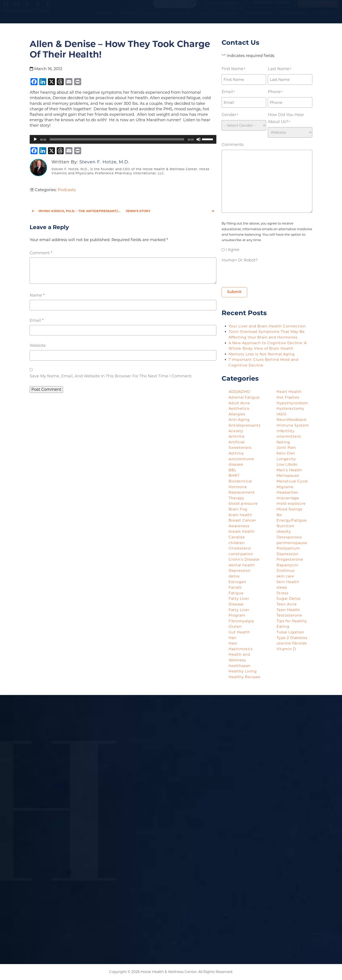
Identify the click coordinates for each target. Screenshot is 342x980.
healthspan (240, 666)
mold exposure (291, 504)
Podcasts (229, 18)
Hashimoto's (241, 649)
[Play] (35, 139)
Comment (41, 253)
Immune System (293, 425)
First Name (233, 69)
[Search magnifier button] (192, 7)
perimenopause (292, 543)
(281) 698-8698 (318, 7)
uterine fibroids (292, 643)
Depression (240, 571)
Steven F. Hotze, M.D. (104, 162)
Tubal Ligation (290, 632)
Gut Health (239, 632)
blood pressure (243, 504)
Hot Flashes (288, 397)
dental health (242, 565)
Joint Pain (286, 448)
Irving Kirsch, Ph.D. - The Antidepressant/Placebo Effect (76, 211)
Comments (233, 145)
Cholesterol (240, 548)
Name (37, 295)
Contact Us (326, 18)
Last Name (280, 69)
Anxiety (236, 431)
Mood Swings (290, 509)
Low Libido (287, 464)
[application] (123, 139)
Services (179, 18)
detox (234, 576)
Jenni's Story (170, 211)
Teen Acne (287, 604)
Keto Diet (286, 453)
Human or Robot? (240, 260)
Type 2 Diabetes (292, 638)
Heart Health (289, 392)
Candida (237, 537)
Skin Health (288, 582)
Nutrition (286, 526)
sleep (282, 587)
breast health (242, 531)
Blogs (205, 18)
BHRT (234, 476)
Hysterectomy (290, 409)
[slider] (117, 139)
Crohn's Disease (244, 559)
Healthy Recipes (245, 677)
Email (37, 320)
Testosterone (289, 615)
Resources (260, 18)
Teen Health (288, 610)
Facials (235, 587)
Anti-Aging (239, 420)
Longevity (286, 459)
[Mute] (198, 139)
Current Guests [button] (220, 7)
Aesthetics (239, 409)
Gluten (235, 627)
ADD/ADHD (239, 392)
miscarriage (288, 498)
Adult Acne (239, 403)
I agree (233, 250)
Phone (275, 92)
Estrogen (238, 582)
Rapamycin (287, 565)
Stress (283, 593)
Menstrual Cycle (292, 481)
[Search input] (173, 7)
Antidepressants (245, 425)
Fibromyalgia (241, 621)
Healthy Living (243, 671)
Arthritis (237, 436)
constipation (241, 554)
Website (38, 346)
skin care (285, 576)
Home (105, 18)
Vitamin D (286, 649)
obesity (284, 531)
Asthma (236, 453)
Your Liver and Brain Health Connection (268, 326)
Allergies (237, 414)
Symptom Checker (140, 18)
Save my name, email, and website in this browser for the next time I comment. (111, 376)
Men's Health (289, 470)
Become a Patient (271, 7)
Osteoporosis (289, 537)
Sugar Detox (289, 599)
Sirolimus (286, 571)
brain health (240, 515)
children (237, 543)
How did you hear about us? (286, 119)
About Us (294, 18)
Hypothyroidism (292, 403)
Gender (230, 115)
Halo (233, 643)
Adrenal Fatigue (244, 397)
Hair (233, 638)
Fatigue (236, 593)
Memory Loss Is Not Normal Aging (262, 354)
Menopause (288, 476)
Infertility (286, 431)
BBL (233, 470)
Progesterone (290, 559)
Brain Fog (238, 509)
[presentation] (255, 274)
